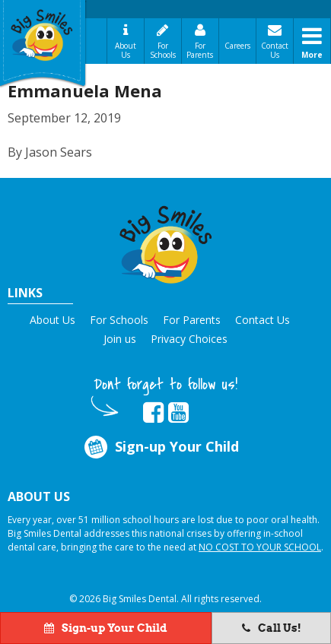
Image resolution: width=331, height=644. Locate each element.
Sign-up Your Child (161, 447)
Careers (237, 46)
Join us (120, 339)
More (312, 55)
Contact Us (275, 50)
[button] (166, 242)
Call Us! (272, 628)
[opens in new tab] (153, 413)
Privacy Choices (189, 339)
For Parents (200, 50)
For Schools (163, 50)
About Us (126, 50)
